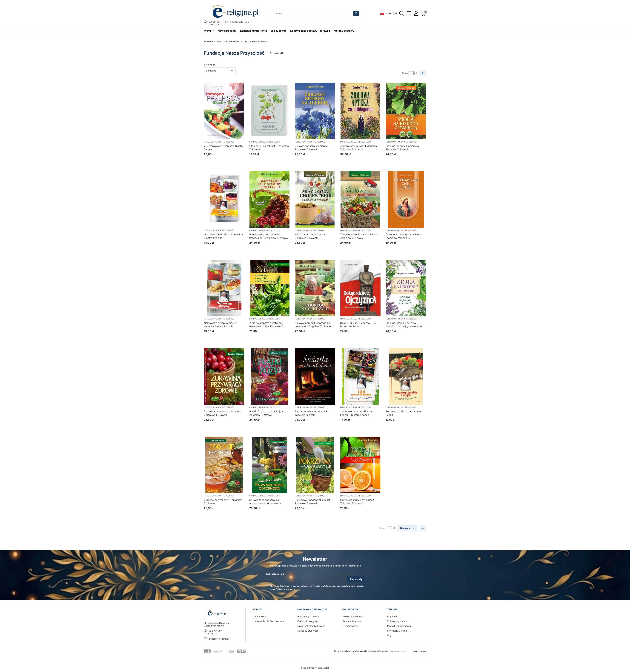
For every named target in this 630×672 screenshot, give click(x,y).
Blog (389, 635)
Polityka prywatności (398, 621)
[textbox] (220, 71)
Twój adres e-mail (275, 574)
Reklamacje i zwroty (308, 616)
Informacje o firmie (397, 631)
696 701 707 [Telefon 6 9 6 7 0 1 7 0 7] (215, 22)
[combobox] (311, 13)
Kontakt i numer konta (399, 626)
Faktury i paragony (308, 621)
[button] (356, 13)
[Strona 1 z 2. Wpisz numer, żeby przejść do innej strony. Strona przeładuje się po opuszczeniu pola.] (411, 73)
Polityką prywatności (285, 589)
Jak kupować (260, 616)
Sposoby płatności (308, 631)
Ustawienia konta (351, 621)
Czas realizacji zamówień (311, 626)
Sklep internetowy (314, 668)
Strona (405, 73)
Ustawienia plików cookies (268, 621)
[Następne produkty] (407, 528)
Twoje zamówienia (352, 616)
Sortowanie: (210, 65)
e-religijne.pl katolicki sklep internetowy (222, 41)
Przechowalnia (350, 626)
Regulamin (285, 586)
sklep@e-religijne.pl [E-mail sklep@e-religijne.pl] (240, 22)
